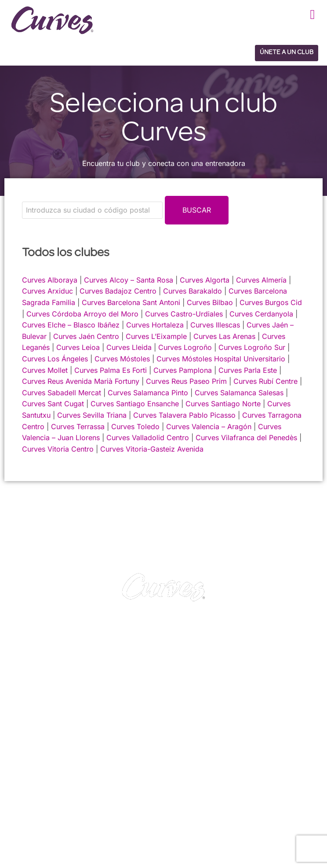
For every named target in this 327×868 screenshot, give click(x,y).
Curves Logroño (185, 347)
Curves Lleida (129, 347)
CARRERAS (29, 747)
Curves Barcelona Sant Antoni (131, 302)
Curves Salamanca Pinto (148, 393)
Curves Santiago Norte (223, 404)
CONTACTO (31, 736)
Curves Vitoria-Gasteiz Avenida (152, 449)
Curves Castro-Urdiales (184, 314)
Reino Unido (28, 813)
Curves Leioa (78, 347)
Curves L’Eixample (156, 336)
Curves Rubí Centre (265, 381)
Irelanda (63, 813)
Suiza (66, 825)
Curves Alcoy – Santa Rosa (129, 280)
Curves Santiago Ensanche (135, 404)
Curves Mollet (45, 370)
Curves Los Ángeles (55, 359)
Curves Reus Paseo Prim (186, 381)
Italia (45, 825)
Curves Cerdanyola (261, 314)
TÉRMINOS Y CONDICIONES (211, 747)
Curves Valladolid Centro (148, 438)
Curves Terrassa (78, 427)
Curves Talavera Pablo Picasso (184, 415)
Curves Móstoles (122, 359)
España (21, 825)
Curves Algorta (205, 280)
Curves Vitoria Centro (58, 449)
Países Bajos (29, 836)
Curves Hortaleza (155, 325)
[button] (312, 14)
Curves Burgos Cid (271, 302)
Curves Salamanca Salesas (239, 393)
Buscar (197, 210)
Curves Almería (261, 280)
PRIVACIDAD (184, 736)
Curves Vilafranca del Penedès (246, 438)
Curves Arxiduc (47, 291)
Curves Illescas (215, 325)
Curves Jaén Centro (86, 336)
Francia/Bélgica (103, 813)
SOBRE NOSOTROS (43, 759)
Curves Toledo (135, 427)
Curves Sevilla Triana (92, 415)
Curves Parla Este (248, 370)
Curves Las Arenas (224, 336)
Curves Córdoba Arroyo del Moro (82, 314)
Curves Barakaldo (193, 291)
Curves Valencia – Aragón (209, 427)
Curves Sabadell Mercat (62, 393)
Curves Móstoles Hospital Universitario (221, 359)
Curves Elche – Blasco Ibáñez (71, 325)
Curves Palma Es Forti (111, 370)
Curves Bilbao (210, 302)
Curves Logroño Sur (252, 347)
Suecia (90, 825)
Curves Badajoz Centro (118, 291)
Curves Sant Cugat (53, 404)
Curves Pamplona (183, 370)
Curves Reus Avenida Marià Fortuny (81, 381)
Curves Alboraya (50, 280)
